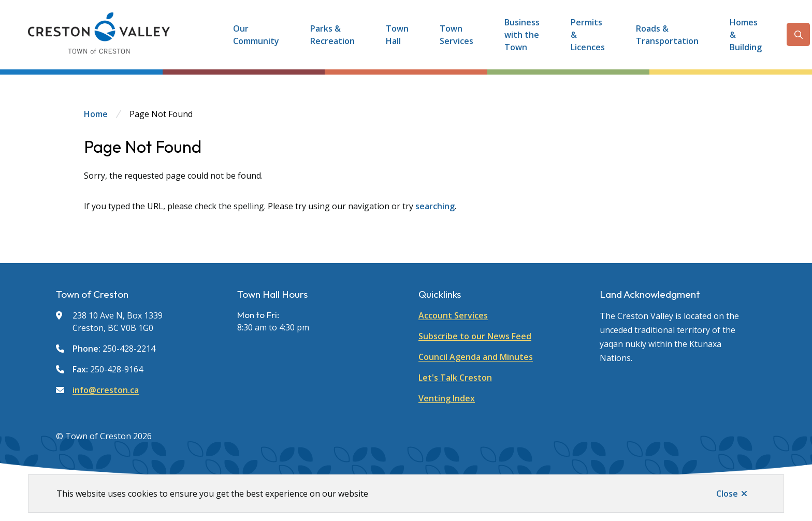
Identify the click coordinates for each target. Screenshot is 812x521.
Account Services (453, 315)
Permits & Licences (588, 35)
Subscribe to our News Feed (475, 336)
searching (435, 206)
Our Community (256, 35)
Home (96, 114)
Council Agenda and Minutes (476, 357)
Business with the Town (522, 35)
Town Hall (397, 35)
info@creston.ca (106, 390)
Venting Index (447, 398)
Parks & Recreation (332, 35)
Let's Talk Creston (455, 378)
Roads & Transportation (667, 35)
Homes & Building (746, 35)
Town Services (456, 35)
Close (727, 494)
